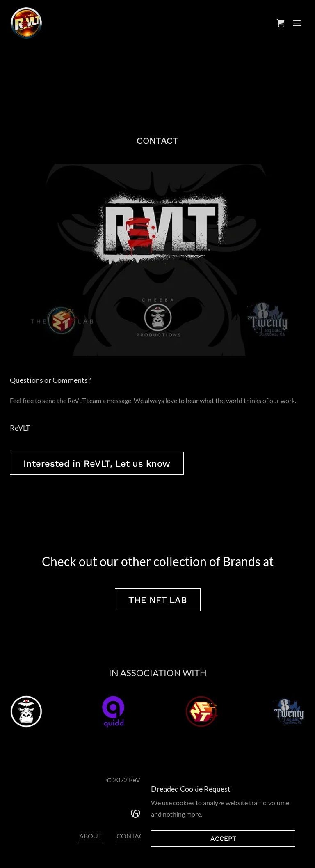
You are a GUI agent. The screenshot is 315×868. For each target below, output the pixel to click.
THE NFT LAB (158, 600)
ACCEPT (223, 839)
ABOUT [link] (90, 836)
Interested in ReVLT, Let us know (97, 464)
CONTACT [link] (132, 836)
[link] (26, 23)
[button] (297, 23)
